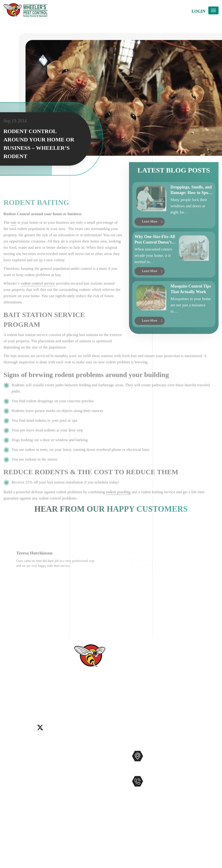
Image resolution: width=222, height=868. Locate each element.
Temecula (95, 705)
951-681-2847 (164, 791)
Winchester (131, 705)
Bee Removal (77, 776)
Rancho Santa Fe (72, 705)
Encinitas (205, 700)
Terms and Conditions (22, 836)
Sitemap (10, 821)
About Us (12, 769)
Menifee (34, 705)
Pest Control (76, 754)
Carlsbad (174, 700)
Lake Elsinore (14, 705)
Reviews (11, 777)
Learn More (150, 237)
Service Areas (15, 806)
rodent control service (38, 310)
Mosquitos (74, 769)
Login (199, 11)
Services (11, 762)
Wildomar (112, 705)
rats (14, 249)
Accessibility (14, 814)
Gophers (73, 784)
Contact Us (13, 784)
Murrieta (50, 705)
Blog (8, 791)
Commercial (76, 762)
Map (149, 770)
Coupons (11, 799)
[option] (57, 590)
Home (9, 754)
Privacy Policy (16, 828)
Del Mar (189, 700)
